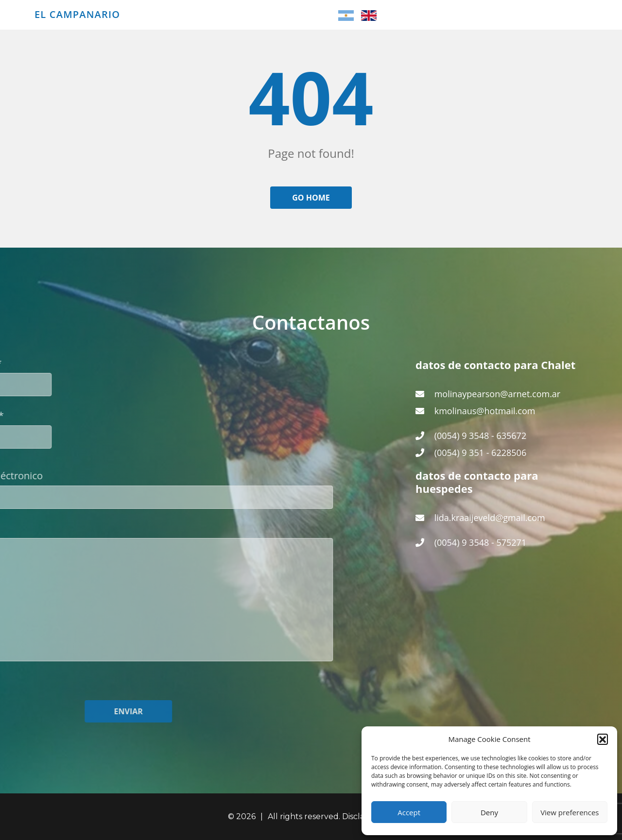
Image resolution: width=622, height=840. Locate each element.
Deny (489, 812)
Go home (311, 198)
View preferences (570, 812)
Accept (409, 812)
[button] (603, 739)
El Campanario (77, 15)
